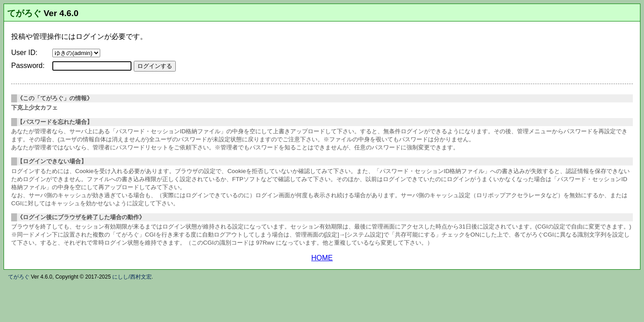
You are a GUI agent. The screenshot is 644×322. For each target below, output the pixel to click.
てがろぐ (24, 13)
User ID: (24, 53)
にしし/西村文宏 (132, 277)
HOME (322, 258)
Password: (28, 66)
